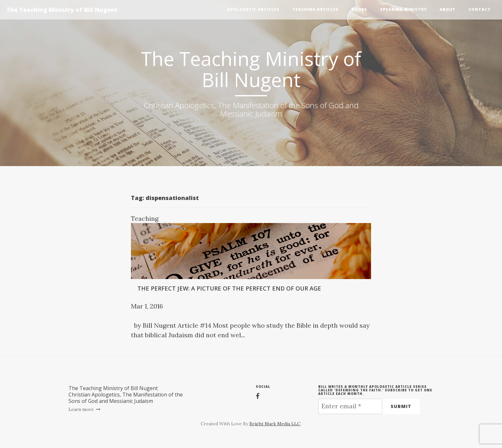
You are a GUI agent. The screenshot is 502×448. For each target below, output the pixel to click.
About (448, 9)
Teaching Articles (316, 9)
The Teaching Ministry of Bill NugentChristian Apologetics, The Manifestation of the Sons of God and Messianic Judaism (126, 395)
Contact (480, 9)
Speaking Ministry (403, 9)
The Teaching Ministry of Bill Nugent (62, 10)
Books (359, 9)
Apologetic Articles (253, 9)
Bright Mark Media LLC (275, 424)
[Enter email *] (350, 406)
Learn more (85, 409)
